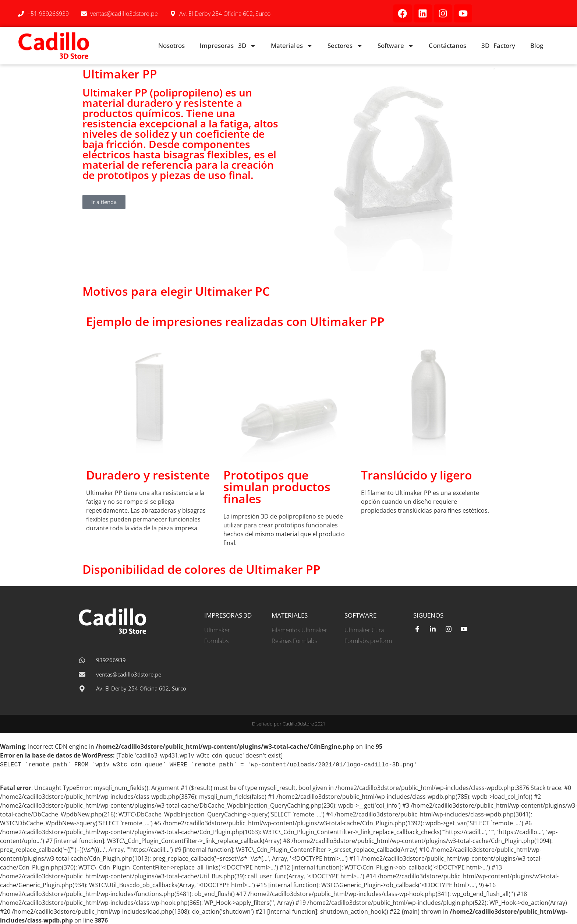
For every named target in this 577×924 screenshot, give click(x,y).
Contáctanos (447, 45)
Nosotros (172, 45)
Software (396, 46)
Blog (537, 45)
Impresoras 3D (228, 46)
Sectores (345, 46)
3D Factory (498, 45)
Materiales (292, 46)
